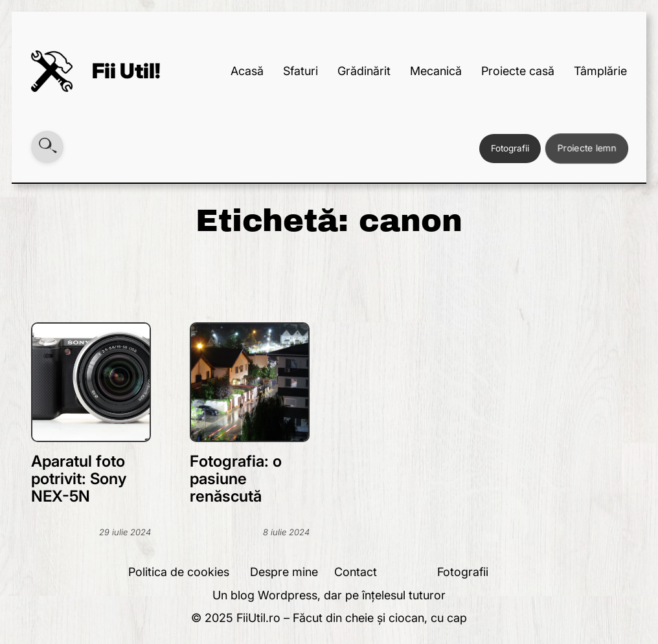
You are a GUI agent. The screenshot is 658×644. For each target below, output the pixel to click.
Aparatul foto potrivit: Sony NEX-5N (79, 479)
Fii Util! (126, 71)
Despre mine (284, 572)
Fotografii (510, 148)
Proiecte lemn (587, 148)
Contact (356, 572)
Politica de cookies (179, 572)
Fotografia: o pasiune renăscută (236, 479)
